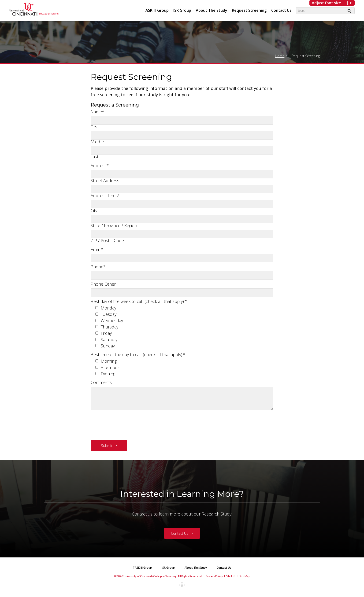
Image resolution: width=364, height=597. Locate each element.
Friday (106, 333)
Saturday (109, 339)
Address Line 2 (105, 195)
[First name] (182, 120)
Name (97, 112)
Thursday (110, 327)
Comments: (102, 382)
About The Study (212, 10)
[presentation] (126, 424)
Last (95, 157)
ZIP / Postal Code (107, 240)
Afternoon (110, 367)
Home (280, 56)
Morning (109, 361)
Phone (98, 267)
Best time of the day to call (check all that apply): (138, 354)
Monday (108, 308)
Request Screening (249, 10)
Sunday (108, 346)
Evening (108, 374)
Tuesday (109, 314)
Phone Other (103, 284)
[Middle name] (182, 135)
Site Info (231, 576)
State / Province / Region (114, 225)
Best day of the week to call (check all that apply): (139, 301)
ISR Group (182, 10)
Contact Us (281, 10)
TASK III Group (156, 10)
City (94, 210)
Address (100, 166)
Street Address (105, 181)
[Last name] (182, 150)
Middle (97, 142)
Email (97, 249)
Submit (107, 446)
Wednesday (112, 321)
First (95, 127)
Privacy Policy (214, 576)
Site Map (245, 576)
